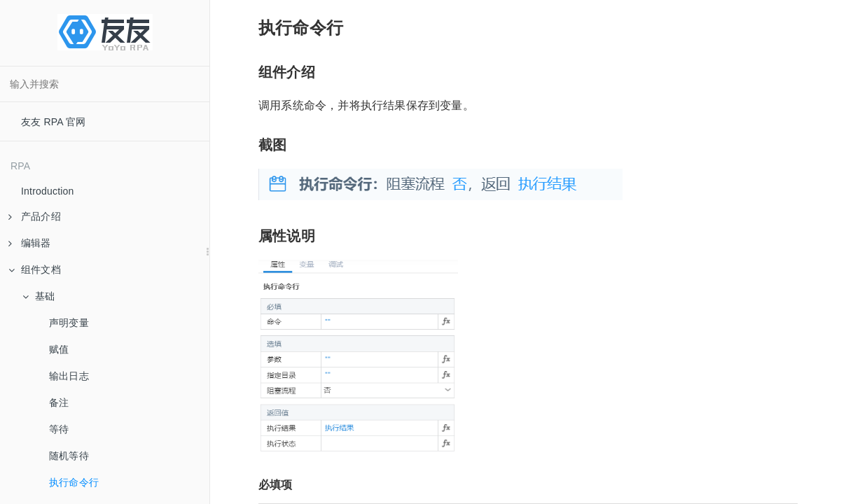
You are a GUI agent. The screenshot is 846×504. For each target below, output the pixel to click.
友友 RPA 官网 (54, 122)
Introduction (48, 191)
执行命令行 (74, 482)
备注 (59, 402)
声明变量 (69, 323)
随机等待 (69, 456)
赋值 (59, 349)
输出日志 (69, 376)
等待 (59, 429)
